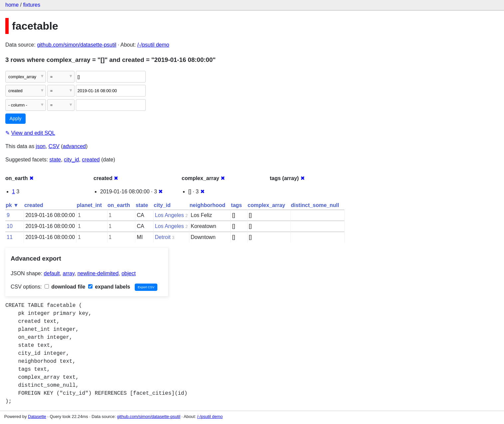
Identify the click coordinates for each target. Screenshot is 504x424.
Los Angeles (169, 215)
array (69, 273)
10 (10, 226)
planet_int (89, 205)
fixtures (32, 5)
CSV (54, 146)
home (12, 5)
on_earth (119, 205)
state (55, 160)
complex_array (266, 205)
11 (10, 237)
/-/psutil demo (153, 45)
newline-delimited (98, 273)
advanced (74, 146)
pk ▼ (12, 205)
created (91, 160)
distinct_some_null (315, 205)
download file (65, 287)
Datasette (37, 417)
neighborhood (208, 205)
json (41, 146)
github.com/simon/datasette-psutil (77, 45)
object (129, 273)
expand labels (109, 287)
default (52, 273)
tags (236, 205)
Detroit (163, 237)
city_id (71, 160)
